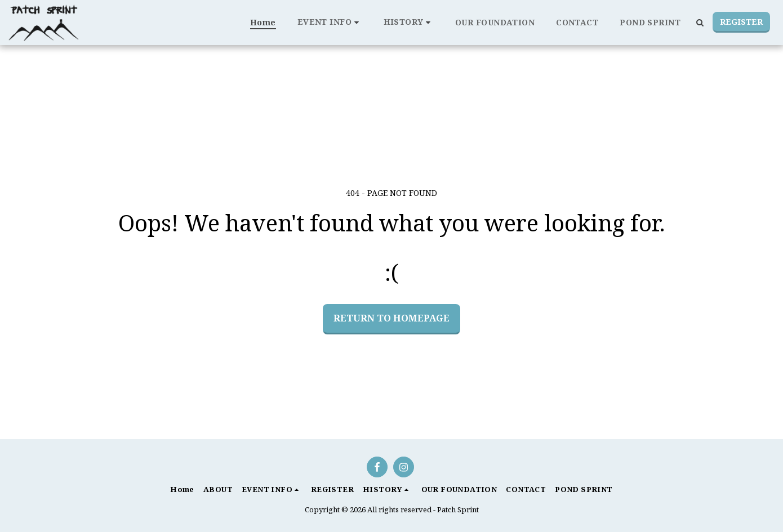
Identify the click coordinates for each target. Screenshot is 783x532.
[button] (330, 22)
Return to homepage (391, 318)
